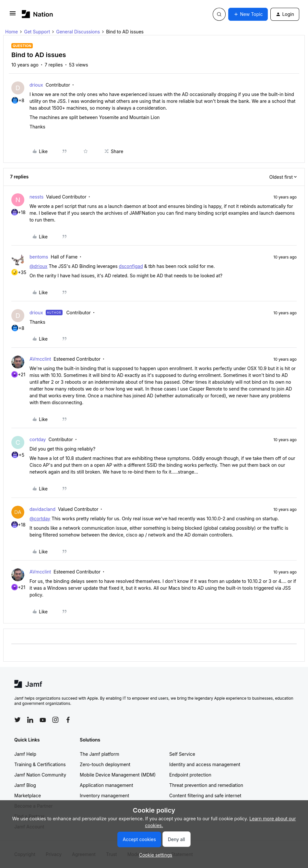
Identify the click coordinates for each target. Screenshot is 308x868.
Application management (106, 785)
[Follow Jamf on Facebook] (68, 720)
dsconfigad (131, 266)
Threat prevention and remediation (206, 785)
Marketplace (28, 796)
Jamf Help (25, 754)
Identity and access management (205, 764)
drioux (36, 85)
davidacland (42, 509)
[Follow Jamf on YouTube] (43, 720)
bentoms (39, 257)
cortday (38, 439)
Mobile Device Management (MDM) (118, 775)
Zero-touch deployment (105, 764)
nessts (36, 197)
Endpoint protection (190, 775)
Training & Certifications (40, 764)
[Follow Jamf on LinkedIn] (30, 720)
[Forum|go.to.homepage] (37, 14)
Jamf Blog (25, 785)
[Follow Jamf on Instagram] (55, 720)
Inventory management (104, 796)
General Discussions (78, 32)
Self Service (182, 754)
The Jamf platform (100, 754)
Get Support (37, 32)
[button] (13, 15)
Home (12, 32)
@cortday (40, 518)
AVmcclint (40, 359)
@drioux (38, 266)
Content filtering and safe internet (205, 796)
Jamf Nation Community (40, 775)
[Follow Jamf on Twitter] (18, 720)
